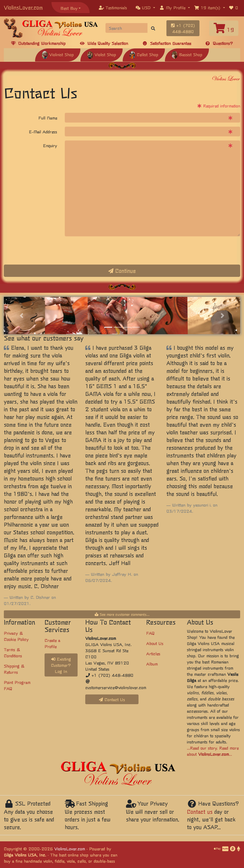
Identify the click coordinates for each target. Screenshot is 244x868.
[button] (145, 7)
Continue (122, 271)
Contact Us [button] (112, 699)
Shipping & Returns (14, 669)
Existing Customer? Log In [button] (61, 665)
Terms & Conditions (13, 652)
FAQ (150, 633)
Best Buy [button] (69, 8)
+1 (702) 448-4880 (183, 28)
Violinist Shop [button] (58, 54)
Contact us (200, 811)
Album (152, 664)
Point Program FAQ (17, 685)
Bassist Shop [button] (187, 54)
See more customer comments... (122, 614)
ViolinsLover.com (23, 7)
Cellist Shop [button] (144, 54)
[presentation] (104, 250)
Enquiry (50, 145)
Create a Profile (52, 643)
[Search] (127, 28)
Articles (153, 653)
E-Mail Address (43, 132)
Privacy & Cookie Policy (16, 636)
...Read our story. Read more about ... (213, 751)
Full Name (48, 118)
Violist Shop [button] (102, 54)
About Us (155, 643)
